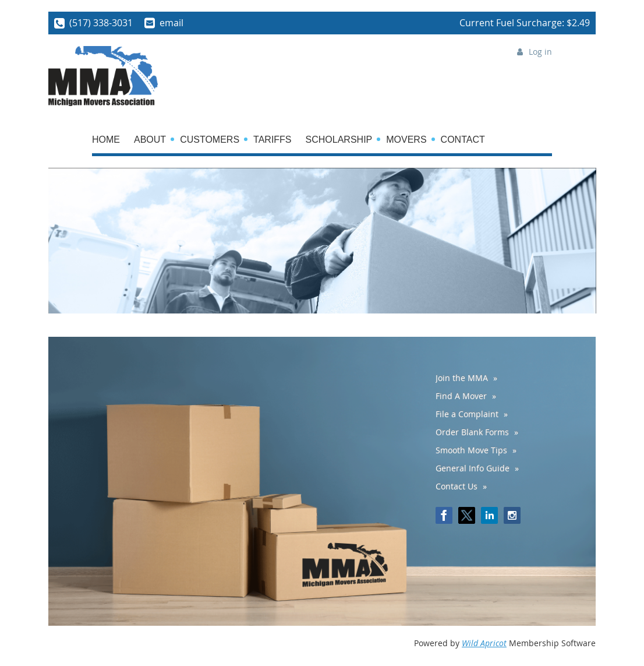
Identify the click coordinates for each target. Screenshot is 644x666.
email (171, 23)
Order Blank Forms (472, 432)
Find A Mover (461, 396)
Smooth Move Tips (471, 450)
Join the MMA (462, 378)
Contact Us (457, 486)
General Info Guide (473, 468)
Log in (540, 52)
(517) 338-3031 (101, 23)
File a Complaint (467, 414)
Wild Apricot (484, 643)
